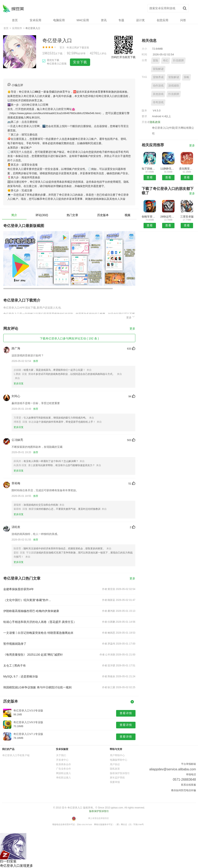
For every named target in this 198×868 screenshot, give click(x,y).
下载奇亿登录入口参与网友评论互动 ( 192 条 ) (69, 338)
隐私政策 (155, 122)
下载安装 (84, 48)
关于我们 (61, 755)
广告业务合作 (64, 769)
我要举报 (115, 782)
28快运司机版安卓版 (168, 217)
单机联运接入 (64, 778)
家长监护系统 (117, 778)
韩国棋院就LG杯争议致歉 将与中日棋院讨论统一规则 (37, 687)
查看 (150, 177)
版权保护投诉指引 (120, 773)
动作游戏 (158, 86)
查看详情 (126, 713)
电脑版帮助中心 (119, 760)
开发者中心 (62, 760)
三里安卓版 (187, 217)
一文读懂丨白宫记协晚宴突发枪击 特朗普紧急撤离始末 (38, 633)
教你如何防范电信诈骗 (184, 790)
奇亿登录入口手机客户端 (16, 755)
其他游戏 (158, 94)
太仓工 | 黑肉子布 (15, 666)
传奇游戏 (158, 102)
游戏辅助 (174, 86)
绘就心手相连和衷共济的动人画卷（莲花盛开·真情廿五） (40, 622)
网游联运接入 (64, 773)
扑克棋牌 (178, 60)
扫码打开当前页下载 (123, 57)
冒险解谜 (158, 69)
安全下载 (80, 62)
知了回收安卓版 (150, 169)
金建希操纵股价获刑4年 (19, 589)
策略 (186, 77)
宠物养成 (158, 77)
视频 (127, 215)
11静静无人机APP (168, 169)
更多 (131, 317)
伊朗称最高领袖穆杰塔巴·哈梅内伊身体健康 (31, 611)
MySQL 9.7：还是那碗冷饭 (21, 676)
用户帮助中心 (117, 755)
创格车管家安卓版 (150, 217)
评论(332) (42, 215)
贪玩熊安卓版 (187, 169)
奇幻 (166, 60)
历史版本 (103, 215)
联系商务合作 (64, 764)
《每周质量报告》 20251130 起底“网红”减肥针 (33, 655)
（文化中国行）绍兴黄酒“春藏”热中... (27, 600)
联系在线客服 (189, 785)
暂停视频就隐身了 (15, 644)
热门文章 (72, 215)
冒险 (156, 60)
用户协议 (115, 764)
